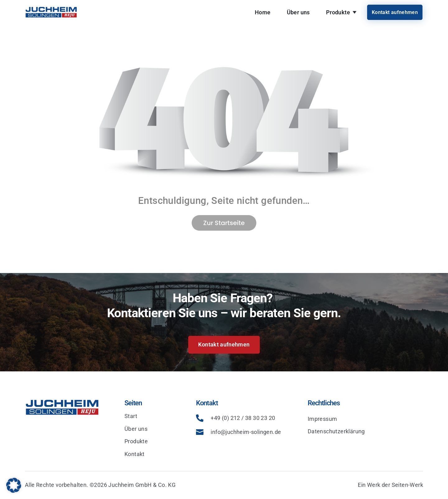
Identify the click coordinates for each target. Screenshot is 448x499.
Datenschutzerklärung (336, 431)
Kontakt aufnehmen (395, 12)
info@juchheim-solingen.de (246, 432)
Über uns (298, 12)
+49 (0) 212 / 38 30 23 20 (243, 418)
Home (263, 12)
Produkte (338, 12)
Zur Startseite (224, 223)
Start (131, 416)
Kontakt (135, 454)
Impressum (322, 419)
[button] (14, 485)
